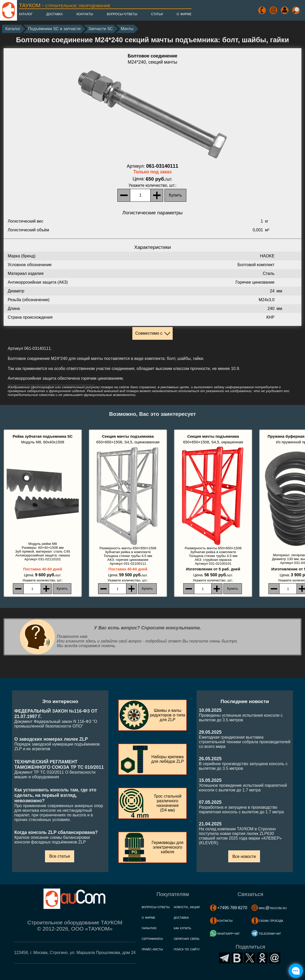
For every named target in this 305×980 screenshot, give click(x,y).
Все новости (244, 856)
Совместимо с (149, 333)
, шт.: (153, 185)
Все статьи (59, 856)
